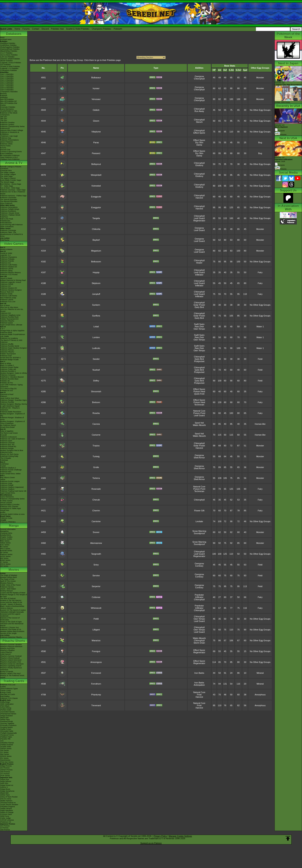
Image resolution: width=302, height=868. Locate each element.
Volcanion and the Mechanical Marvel (12, 625)
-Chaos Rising (6, 708)
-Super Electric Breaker (9, 805)
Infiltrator (199, 275)
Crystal (3, 466)
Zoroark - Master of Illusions (11, 604)
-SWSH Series (6, 749)
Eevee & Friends (7, 672)
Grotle (96, 467)
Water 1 (260, 327)
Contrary (199, 566)
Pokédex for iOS (7, 391)
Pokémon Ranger (7, 448)
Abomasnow (96, 543)
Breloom (96, 402)
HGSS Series (5, 556)
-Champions (5, 115)
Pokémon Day (6, 138)
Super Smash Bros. (8, 493)
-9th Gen (4, 117)
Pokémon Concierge (8, 230)
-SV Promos (5, 768)
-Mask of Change (7, 812)
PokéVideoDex (6, 223)
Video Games (14, 244)
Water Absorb (199, 425)
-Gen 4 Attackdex (7, 80)
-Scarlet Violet (6, 747)
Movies (14, 570)
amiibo (3, 512)
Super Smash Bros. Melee (10, 474)
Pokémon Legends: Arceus (11, 282)
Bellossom (96, 262)
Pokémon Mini (6, 472)
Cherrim (96, 511)
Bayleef (96, 240)
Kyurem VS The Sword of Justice (13, 610)
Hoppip (96, 272)
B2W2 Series (5, 560)
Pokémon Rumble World (10, 346)
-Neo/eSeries (5, 760)
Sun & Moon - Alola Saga (10, 188)
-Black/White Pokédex (9, 51)
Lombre (96, 337)
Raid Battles (5, 696)
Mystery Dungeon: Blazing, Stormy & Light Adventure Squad (14, 405)
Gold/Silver (4, 464)
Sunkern (96, 305)
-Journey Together (7, 723)
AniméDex (4, 169)
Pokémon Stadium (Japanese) (12, 487)
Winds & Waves (6, 249)
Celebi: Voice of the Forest (10, 585)
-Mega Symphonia (7, 791)
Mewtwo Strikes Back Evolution (12, 631)
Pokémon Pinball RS (8, 447)
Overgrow (199, 76)
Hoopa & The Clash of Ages (11, 622)
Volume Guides (6, 539)
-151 (2, 741)
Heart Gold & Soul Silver (10, 398)
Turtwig (96, 456)
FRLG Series (5, 549)
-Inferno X (4, 787)
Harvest (199, 198)
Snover (96, 532)
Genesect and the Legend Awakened (10, 615)
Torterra (96, 478)
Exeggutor (96, 207)
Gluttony (199, 165)
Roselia (96, 413)
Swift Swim (199, 324)
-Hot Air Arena (6, 799)
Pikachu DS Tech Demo (9, 454)
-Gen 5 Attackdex (7, 82)
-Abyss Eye (5, 779)
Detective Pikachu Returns (10, 273)
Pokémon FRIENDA (8, 522)
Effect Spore (199, 133)
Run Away (199, 111)
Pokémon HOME (7, 284)
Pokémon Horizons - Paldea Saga (13, 196)
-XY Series (4, 752)
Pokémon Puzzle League (10, 481)
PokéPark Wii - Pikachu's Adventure (10, 409)
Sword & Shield (6, 278)
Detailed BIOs (6, 535)
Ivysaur (96, 88)
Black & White (6, 363)
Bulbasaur (96, 78)
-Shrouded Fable (7, 731)
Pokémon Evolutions (8, 211)
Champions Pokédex (102, 29)
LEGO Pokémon (7, 142)
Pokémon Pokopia (7, 259)
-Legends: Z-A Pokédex (9, 68)
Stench (199, 122)
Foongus (96, 651)
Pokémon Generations (9, 207)
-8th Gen (4, 119)
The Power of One (7, 579)
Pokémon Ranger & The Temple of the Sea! (14, 596)
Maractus (96, 640)
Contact (36, 29)
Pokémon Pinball (7, 485)
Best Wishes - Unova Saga (11, 184)
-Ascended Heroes (7, 712)
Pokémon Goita (6, 518)
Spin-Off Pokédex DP (8, 101)
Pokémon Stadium (7, 489)
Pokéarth (118, 29)
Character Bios (6, 171)
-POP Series (5, 776)
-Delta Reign (5, 702)
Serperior (96, 586)
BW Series (4, 558)
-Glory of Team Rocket (9, 797)
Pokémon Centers (7, 124)
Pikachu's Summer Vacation (11, 645)
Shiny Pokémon (6, 203)
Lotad (96, 327)
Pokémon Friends (7, 261)
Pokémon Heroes (7, 587)
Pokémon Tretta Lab (8, 369)
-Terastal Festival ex (8, 803)
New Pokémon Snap (8, 298)
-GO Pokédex (6, 65)
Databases (14, 34)
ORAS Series (5, 564)
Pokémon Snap (6, 483)
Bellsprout (96, 164)
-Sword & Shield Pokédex (10, 59)
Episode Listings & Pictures (11, 167)
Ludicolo (96, 348)
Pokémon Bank (6, 333)
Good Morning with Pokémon (11, 225)
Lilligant (96, 630)
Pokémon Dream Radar (9, 367)
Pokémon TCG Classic (9, 698)
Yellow (3, 479)
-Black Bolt (4, 718)
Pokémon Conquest (8, 375)
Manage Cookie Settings (180, 836)
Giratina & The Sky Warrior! (11, 600)
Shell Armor (199, 458)
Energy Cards (6, 692)
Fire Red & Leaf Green (9, 433)
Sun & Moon (5, 305)
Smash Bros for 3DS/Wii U (10, 358)
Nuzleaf (96, 370)
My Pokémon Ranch (8, 425)
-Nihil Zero (4, 783)
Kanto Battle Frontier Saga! (11, 180)
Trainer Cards (6, 691)
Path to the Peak (7, 219)
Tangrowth (96, 554)
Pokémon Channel (7, 443)
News (2, 38)
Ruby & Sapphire (7, 431)
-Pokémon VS (6, 822)
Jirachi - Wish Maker (8, 589)
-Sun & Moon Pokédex (9, 55)
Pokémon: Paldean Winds (10, 215)
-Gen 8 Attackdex (7, 88)
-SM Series (5, 750)
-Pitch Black (5, 706)
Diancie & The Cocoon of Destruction (10, 619)
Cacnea (96, 424)
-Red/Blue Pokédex (8, 43)
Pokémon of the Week (9, 113)
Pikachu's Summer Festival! (11, 656)
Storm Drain (199, 643)
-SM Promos (5, 772)
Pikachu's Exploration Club (11, 662)
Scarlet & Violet (6, 253)
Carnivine (96, 521)
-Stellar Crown (6, 729)
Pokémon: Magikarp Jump (10, 315)
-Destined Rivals (7, 721)
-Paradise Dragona (8, 807)
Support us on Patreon (151, 843)
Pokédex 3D (5, 381)
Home (17, 29)
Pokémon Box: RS (7, 445)
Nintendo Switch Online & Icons (12, 514)
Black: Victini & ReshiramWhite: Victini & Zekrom (12, 607)
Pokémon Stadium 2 (8, 468)
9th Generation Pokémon (10, 155)
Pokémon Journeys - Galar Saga (13, 190)
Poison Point (199, 413)
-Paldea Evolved (7, 745)
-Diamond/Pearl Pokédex (10, 49)
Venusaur (96, 99)
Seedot (96, 359)
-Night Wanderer (7, 810)
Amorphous (260, 695)
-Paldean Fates (6, 737)
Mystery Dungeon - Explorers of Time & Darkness (12, 422)
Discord (45, 29)
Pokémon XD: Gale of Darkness (13, 439)
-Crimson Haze (6, 814)
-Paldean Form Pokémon (10, 159)
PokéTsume (5, 240)
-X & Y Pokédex (6, 53)
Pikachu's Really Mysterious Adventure (11, 669)
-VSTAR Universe (7, 820)
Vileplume (96, 132)
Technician (199, 405)
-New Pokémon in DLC (9, 157)
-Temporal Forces (7, 735)
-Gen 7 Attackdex (7, 86)
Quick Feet (199, 394)
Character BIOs (6, 533)
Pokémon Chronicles (8, 198)
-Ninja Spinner (6, 781)
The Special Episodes (9, 200)
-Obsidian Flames (7, 743)
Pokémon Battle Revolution (11, 412)
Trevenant (96, 705)
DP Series (4, 553)
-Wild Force (5, 816)
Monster (260, 78)
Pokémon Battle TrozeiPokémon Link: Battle (13, 335)
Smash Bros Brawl (7, 427)
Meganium (96, 251)
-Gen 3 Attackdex (7, 78)
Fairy (260, 272)
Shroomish (96, 391)
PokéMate (4, 460)
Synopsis (280, 165)
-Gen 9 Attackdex (7, 90)
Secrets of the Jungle (8, 633)
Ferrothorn (96, 684)
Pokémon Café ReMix (9, 265)
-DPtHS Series (6, 756)
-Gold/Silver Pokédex (8, 45)
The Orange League (8, 174)
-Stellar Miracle (6, 808)
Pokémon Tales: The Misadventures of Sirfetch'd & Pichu (12, 234)
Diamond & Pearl (7, 394)
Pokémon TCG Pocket (9, 275)
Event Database (6, 153)
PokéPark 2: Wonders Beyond (12, 377)
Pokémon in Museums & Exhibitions (10, 133)
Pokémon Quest (6, 323)
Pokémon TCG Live (8, 302)
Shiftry (96, 381)
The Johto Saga (6, 176)
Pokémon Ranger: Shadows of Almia (12, 419)
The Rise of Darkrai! (8, 599)
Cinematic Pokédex (8, 107)
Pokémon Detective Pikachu (11, 637)
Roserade (96, 489)
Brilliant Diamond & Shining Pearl (13, 280)
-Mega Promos (6, 766)
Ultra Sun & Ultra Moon (9, 307)
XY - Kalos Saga (7, 186)
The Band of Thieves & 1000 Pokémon (11, 341)
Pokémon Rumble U (8, 371)
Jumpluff (96, 294)
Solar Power (199, 305)
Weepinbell (96, 175)
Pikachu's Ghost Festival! (10, 658)
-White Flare (5, 720)
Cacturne (96, 435)
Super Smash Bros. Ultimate (11, 325)
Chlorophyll (199, 79)
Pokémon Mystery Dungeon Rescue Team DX (11, 291)
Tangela (96, 218)
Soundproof (199, 533)
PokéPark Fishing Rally (9, 456)
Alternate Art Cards (8, 694)
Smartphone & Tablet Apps (10, 508)
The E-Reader (6, 458)
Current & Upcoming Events (11, 152)
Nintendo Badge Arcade (9, 360)
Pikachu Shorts (14, 641)
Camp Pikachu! (6, 652)
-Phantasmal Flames (8, 714)
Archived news (6, 39)
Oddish (96, 110)
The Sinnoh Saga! (7, 182)
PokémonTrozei (6, 452)
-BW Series (5, 754)
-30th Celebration (7, 704)
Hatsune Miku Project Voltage (12, 130)
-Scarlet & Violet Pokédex (10, 67)
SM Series (4, 566)
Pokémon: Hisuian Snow (10, 213)
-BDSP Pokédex (6, 61)
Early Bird (199, 307)
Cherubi (96, 500)
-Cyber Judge (5, 818)
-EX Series (4, 758)
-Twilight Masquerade (9, 733)
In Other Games (6, 501)
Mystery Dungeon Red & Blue (12, 450)
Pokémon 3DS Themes (9, 506)
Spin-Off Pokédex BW (9, 103)
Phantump (96, 695)
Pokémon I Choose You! (10, 628)
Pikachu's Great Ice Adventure (12, 664)
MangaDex (4, 531)
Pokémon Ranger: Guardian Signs (13, 400)
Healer (199, 263)
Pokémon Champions (9, 257)
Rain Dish (199, 327)
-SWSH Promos (6, 770)
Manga (14, 526)
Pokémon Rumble (7, 402)
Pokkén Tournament (8, 354)
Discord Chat (5, 150)
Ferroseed (96, 673)
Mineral (260, 673)
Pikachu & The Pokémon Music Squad (12, 676)
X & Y (2, 329)
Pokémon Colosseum (9, 437)
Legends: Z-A (5, 255)
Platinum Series (6, 554)
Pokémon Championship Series (12, 126)
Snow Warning (199, 531)
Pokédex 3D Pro (7, 383)
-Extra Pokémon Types (9, 689)
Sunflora (96, 316)
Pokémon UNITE (7, 269)
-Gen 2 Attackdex (7, 76)
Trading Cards (14, 681)
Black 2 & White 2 (7, 365)
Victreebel (96, 186)
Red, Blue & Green (8, 477)
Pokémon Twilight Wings (10, 209)
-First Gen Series (7, 762)
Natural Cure (199, 411)
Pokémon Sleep (6, 271)
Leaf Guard (199, 218)
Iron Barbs (199, 673)
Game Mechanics (7, 109)
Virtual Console (6, 503)
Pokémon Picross (7, 350)
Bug (260, 142)
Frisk (199, 695)
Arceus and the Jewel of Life (11, 602)
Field (260, 359)
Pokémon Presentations (9, 140)
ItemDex (3, 94)
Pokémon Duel (6, 356)
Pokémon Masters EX (9, 267)
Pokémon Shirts (6, 144)
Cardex (3, 105)
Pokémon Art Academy (9, 338)
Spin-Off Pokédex (7, 99)
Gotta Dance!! (6, 654)
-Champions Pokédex (9, 70)
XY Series (4, 562)
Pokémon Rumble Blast (9, 379)
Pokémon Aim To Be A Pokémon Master (13, 193)
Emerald (3, 435)
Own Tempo (199, 329)
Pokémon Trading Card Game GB (13, 491)
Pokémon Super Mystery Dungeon (14, 348)
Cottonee (96, 597)
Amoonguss (96, 662)
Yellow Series (5, 543)
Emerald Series (6, 551)
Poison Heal (199, 391)
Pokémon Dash (6, 441)
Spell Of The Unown (8, 581)
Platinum (4, 396)
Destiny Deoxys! (6, 591)
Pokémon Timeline (7, 123)
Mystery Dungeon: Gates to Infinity (14, 373)
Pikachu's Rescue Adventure (11, 646)
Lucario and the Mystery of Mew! (13, 593)
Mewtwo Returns (7, 583)
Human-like (260, 424)
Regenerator (199, 221)
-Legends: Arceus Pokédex (11, 63)
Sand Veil (199, 423)
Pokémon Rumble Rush (9, 317)
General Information (8, 529)
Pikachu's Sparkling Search (11, 666)
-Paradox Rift (5, 739)
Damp (199, 145)
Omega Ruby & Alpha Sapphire (12, 331)
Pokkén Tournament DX (9, 319)
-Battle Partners (6, 801)
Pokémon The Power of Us (11, 629)
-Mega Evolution (6, 716)
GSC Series (5, 545)
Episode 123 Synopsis (281, 128)
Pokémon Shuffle (7, 344)
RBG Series (5, 541)
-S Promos (4, 828)
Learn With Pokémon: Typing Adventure (11, 386)
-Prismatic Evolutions (8, 725)
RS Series (4, 547)
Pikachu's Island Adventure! (11, 660)
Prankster (199, 595)
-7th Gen (4, 121)
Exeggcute (96, 197)
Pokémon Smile (6, 294)
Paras (96, 142)
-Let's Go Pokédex (7, 57)
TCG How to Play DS (8, 389)
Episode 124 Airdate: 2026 (284, 159)
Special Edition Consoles (10, 505)
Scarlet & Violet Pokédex (78, 29)
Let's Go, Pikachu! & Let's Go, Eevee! (12, 310)
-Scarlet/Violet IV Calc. (9, 111)
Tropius (96, 446)
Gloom (96, 121)
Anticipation (199, 685)
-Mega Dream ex (7, 785)
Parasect (96, 153)
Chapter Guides (6, 537)
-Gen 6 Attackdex (7, 84)
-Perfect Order (6, 710)
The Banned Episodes (9, 201)
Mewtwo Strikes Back (9, 577)
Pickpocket (199, 361)
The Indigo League (7, 172)
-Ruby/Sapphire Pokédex (10, 47)
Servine (96, 576)
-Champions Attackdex (9, 92)
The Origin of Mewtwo (9, 575)
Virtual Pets (5, 510)
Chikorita (96, 229)
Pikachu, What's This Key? (11, 674)
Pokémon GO (6, 263)
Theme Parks (5, 146)
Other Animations (7, 227)
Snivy (96, 565)
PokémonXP (5, 128)
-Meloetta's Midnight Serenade (12, 612)
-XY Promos (5, 774)
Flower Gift (199, 511)
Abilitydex (4, 97)
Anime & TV (14, 163)
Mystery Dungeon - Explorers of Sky (12, 415)
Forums (26, 29)
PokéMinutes (5, 221)
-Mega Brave (5, 789)
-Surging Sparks (6, 727)
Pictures (281, 135)
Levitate (199, 521)
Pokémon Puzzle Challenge (11, 470)
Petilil (96, 619)
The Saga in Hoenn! (8, 178)
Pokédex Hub (57, 29)
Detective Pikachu (7, 321)
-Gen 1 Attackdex (7, 74)
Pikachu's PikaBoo (7, 650)
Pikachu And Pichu (7, 648)
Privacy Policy (160, 836)
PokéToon (4, 217)
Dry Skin (199, 142)
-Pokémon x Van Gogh (9, 136)
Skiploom (96, 283)
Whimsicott (96, 608)
